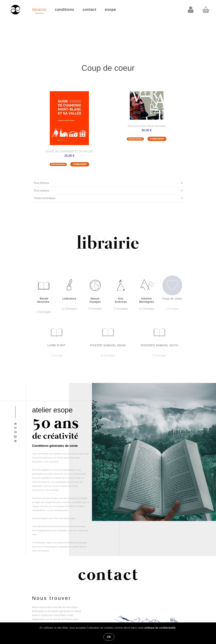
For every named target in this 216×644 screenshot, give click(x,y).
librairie (39, 10)
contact (90, 10)
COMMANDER (80, 164)
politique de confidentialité (160, 628)
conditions (64, 10)
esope (110, 10)
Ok (109, 637)
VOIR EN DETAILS (58, 164)
